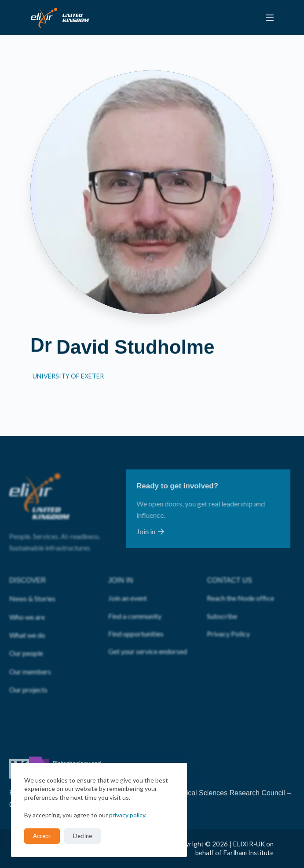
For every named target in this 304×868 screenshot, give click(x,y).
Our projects (28, 678)
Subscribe (222, 604)
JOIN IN (121, 569)
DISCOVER (28, 569)
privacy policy (127, 815)
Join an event (128, 586)
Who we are (27, 605)
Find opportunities (136, 622)
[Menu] (270, 18)
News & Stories (32, 587)
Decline (82, 836)
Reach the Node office (240, 586)
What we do (27, 623)
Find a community (135, 604)
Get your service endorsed (148, 640)
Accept (42, 836)
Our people (26, 641)
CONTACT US (229, 569)
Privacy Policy (228, 622)
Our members (30, 659)
